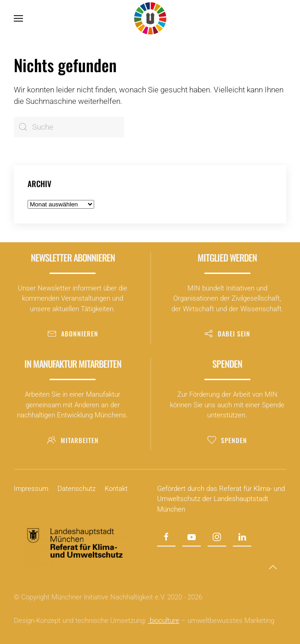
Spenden (227, 440)
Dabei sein (227, 333)
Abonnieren (73, 333)
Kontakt (116, 489)
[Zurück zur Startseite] (150, 18)
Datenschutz (76, 489)
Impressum (31, 489)
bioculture (164, 621)
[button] (18, 18)
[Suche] (69, 127)
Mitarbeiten (73, 440)
